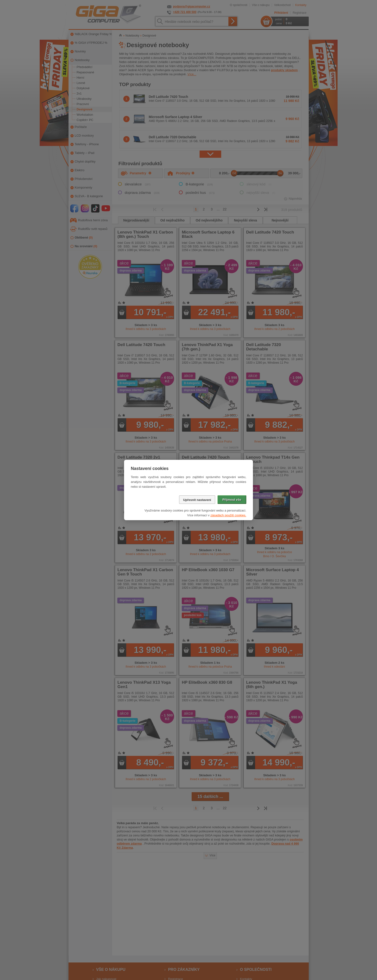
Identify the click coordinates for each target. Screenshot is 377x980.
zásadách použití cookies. (228, 515)
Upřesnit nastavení (197, 500)
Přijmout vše (232, 500)
